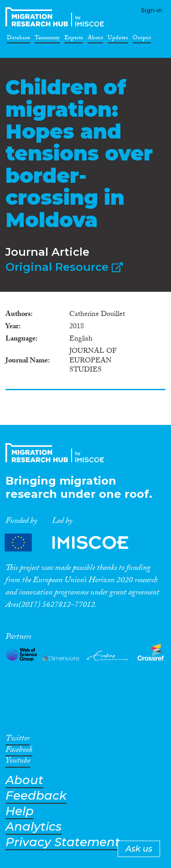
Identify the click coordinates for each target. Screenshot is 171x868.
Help (20, 811)
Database (18, 39)
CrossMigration (57, 17)
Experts (74, 39)
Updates (118, 39)
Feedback (36, 796)
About (95, 39)
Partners (74, 543)
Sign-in (151, 10)
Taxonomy (47, 39)
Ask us (139, 849)
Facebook (19, 751)
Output (142, 39)
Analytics (34, 827)
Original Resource (64, 267)
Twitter (18, 740)
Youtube (18, 762)
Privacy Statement (63, 842)
